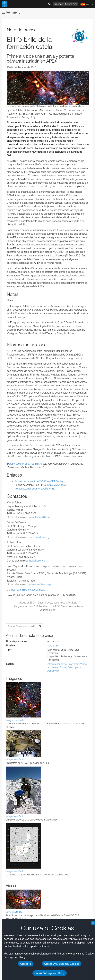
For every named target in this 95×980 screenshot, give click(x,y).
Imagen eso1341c (15, 816)
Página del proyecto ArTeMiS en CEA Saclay (39, 481)
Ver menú (11, 12)
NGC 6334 (53, 646)
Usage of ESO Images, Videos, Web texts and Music (48, 603)
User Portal (71, 4)
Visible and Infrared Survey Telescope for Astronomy (67, 667)
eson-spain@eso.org (40, 584)
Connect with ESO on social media (26, 590)
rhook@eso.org (37, 561)
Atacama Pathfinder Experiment (63, 664)
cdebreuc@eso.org (39, 537)
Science (58, 4)
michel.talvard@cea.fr (40, 517)
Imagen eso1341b (15, 759)
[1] (18, 161)
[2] (68, 192)
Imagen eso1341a (15, 720)
